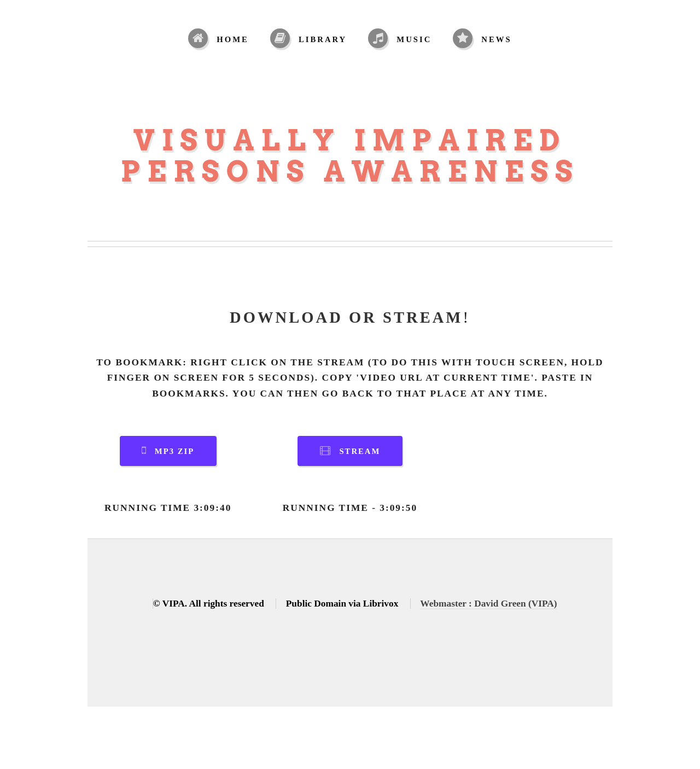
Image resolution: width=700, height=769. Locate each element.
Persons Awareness (350, 171)
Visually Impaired (350, 140)
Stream (360, 451)
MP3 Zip (174, 451)
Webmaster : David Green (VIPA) (488, 604)
